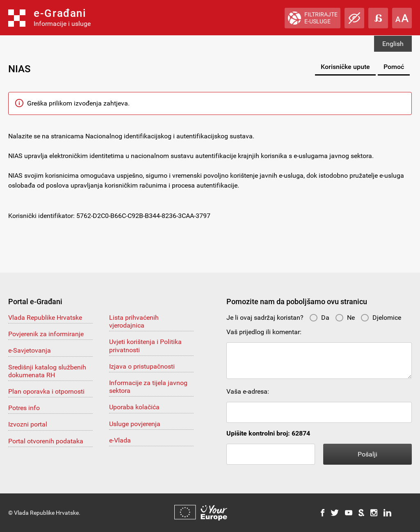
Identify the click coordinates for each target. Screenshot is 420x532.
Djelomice (381, 318)
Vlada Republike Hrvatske (45, 318)
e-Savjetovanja (30, 350)
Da (319, 318)
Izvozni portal (28, 424)
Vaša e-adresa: (248, 391)
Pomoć (394, 67)
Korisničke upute (345, 67)
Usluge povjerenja (135, 424)
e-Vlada (120, 440)
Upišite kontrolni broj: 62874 (268, 433)
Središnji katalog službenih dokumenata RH (47, 371)
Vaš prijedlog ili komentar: (264, 332)
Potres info (24, 408)
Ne (345, 318)
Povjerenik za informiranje (46, 334)
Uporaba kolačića (134, 407)
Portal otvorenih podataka (46, 441)
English (393, 44)
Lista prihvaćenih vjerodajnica (134, 321)
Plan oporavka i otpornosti (46, 391)
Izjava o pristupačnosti (142, 366)
